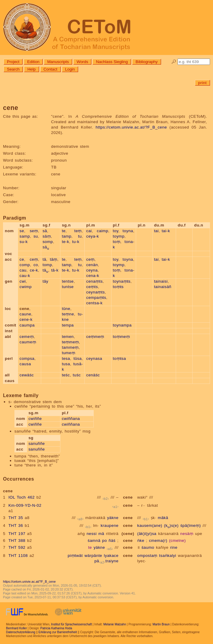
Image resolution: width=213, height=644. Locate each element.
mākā (163, 518)
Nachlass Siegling (112, 62)
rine (174, 547)
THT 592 (17, 547)
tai (157, 231)
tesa (66, 358)
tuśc (77, 375)
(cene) (128, 534)
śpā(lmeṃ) (190, 526)
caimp (102, 231)
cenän (92, 265)
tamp (67, 236)
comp (25, 265)
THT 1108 (18, 556)
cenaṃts (94, 281)
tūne (66, 309)
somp (48, 242)
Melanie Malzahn (115, 624)
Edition (33, 62)
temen (68, 337)
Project (13, 62)
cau (23, 270)
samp (25, 236)
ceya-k (93, 236)
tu (80, 236)
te (64, 231)
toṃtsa (120, 358)
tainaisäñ (163, 287)
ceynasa (94, 358)
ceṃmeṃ (95, 337)
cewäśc (27, 375)
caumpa (27, 325)
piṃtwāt (75, 556)
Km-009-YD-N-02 (25, 505)
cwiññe (35, 419)
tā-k (55, 270)
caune (25, 314)
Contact (50, 69)
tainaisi (161, 281)
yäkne (113, 518)
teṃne (68, 314)
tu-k (76, 242)
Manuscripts (58, 62)
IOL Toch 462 (22, 497)
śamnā (94, 541)
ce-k (34, 270)
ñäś (112, 541)
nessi (92, 534)
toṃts (118, 287)
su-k (24, 242)
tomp (47, 265)
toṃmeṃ (122, 337)
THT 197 (17, 534)
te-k (65, 242)
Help (31, 69)
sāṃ (47, 236)
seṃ (34, 231)
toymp (119, 236)
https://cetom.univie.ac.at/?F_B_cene (131, 127)
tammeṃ (70, 347)
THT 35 (16, 518)
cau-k (25, 276)
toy (116, 231)
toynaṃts (122, 281)
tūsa (78, 358)
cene (128, 497)
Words (82, 62)
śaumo (148, 547)
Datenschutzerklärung (21, 632)
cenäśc (93, 375)
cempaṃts (96, 298)
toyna (128, 231)
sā (45, 231)
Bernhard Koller (16, 628)
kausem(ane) (150, 526)
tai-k (166, 231)
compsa (27, 358)
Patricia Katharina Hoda (56, 628)
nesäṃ (187, 534)
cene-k (26, 319)
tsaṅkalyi (168, 556)
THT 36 (16, 526)
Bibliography (146, 62)
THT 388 (17, 541)
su (36, 236)
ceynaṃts (96, 292)
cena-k (93, 276)
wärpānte (93, 556)
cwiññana (71, 419)
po (105, 541)
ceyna (92, 270)
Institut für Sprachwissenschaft (72, 624)
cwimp (26, 287)
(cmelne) (178, 541)
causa (25, 364)
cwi (23, 281)
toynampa (122, 325)
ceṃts (92, 287)
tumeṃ (68, 353)
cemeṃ (27, 337)
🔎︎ (174, 62)
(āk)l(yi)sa (147, 534)
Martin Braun (161, 624)
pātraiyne (106, 561)
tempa (68, 325)
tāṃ (54, 259)
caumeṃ (28, 342)
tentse (68, 281)
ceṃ (34, 259)
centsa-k (94, 303)
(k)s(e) (171, 526)
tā (44, 259)
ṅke (141, 541)
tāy (46, 281)
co (36, 265)
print (202, 83)
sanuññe (37, 444)
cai (89, 231)
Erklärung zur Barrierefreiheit (58, 632)
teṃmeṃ (70, 342)
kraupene (110, 526)
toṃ (117, 242)
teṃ (78, 231)
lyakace (111, 556)
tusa (66, 364)
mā (101, 534)
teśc (66, 375)
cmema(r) (158, 541)
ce (22, 259)
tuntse (68, 287)
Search (13, 69)
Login (70, 69)
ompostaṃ (147, 556)
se (22, 231)
